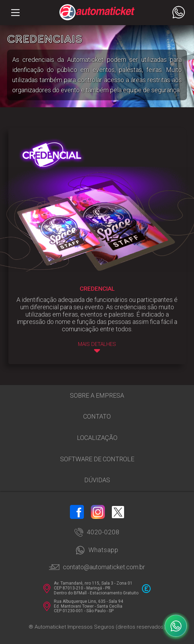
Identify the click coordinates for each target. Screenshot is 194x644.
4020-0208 (97, 532)
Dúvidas (97, 480)
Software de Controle (97, 459)
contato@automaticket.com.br (97, 567)
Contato (97, 416)
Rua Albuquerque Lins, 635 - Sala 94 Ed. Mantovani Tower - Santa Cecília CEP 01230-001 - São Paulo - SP (83, 606)
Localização (97, 438)
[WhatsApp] (176, 626)
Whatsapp (97, 550)
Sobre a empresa (97, 395)
